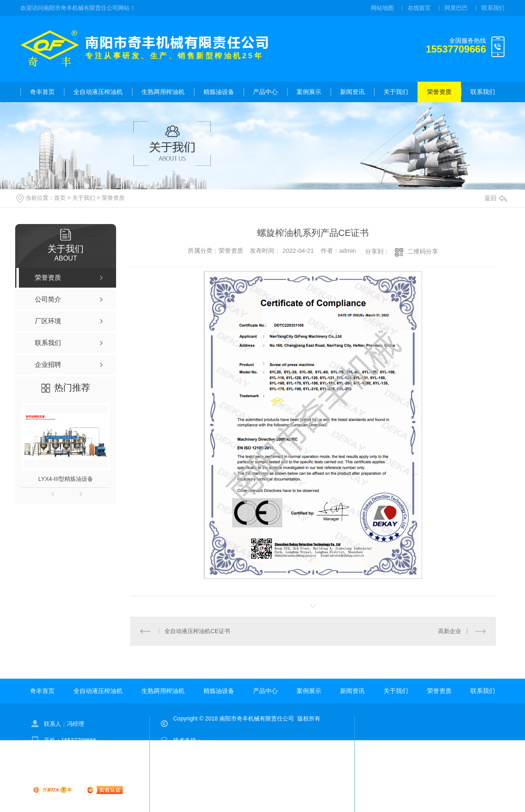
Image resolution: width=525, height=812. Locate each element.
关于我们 (396, 92)
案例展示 (309, 92)
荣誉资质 (439, 92)
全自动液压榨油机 (98, 92)
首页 (60, 198)
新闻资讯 (352, 92)
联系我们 (493, 8)
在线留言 (419, 8)
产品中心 (265, 92)
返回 (495, 198)
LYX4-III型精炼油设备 (66, 479)
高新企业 (450, 631)
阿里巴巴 (456, 8)
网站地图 (382, 8)
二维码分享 (423, 251)
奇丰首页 (42, 92)
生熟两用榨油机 (163, 92)
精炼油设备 (219, 92)
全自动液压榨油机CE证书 (197, 631)
